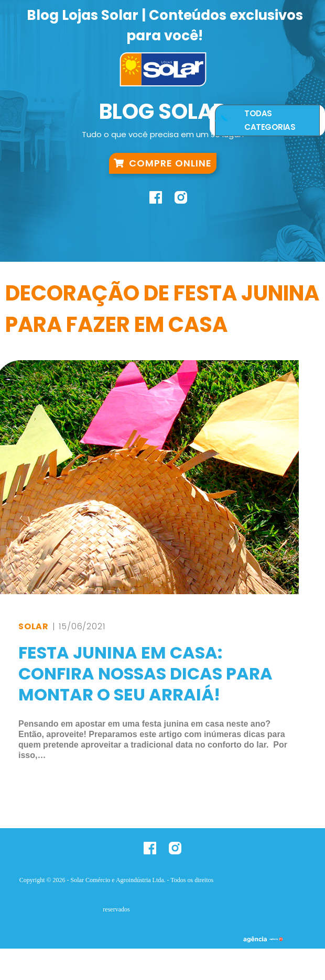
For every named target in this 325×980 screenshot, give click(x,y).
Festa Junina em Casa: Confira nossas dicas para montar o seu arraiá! (145, 674)
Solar (34, 626)
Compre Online (163, 162)
